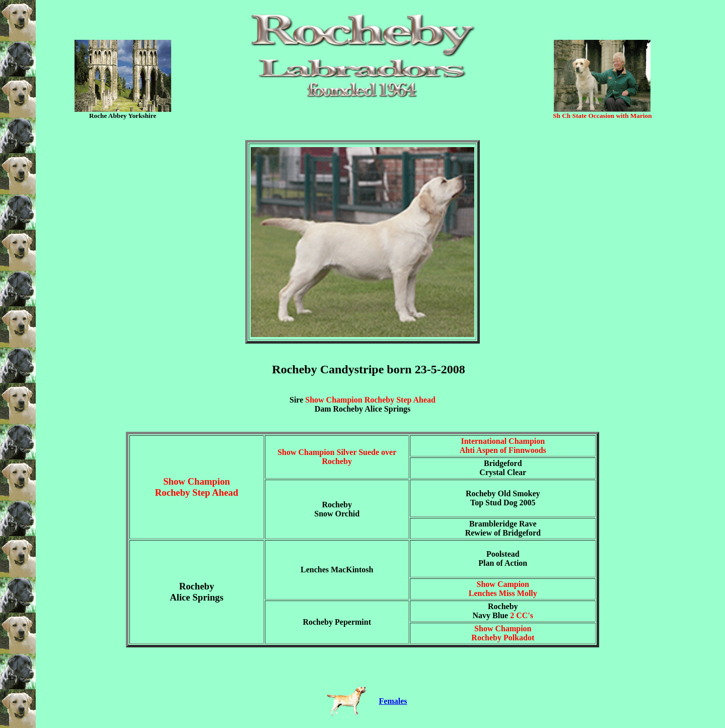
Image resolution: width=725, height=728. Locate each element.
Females (393, 701)
